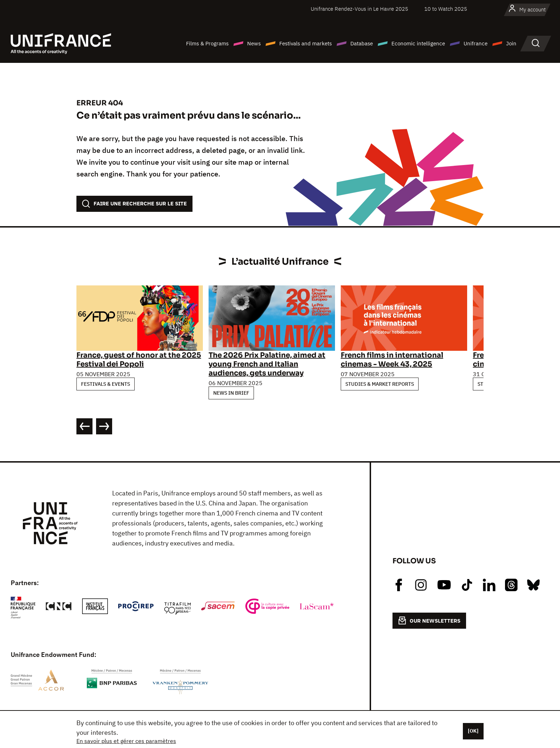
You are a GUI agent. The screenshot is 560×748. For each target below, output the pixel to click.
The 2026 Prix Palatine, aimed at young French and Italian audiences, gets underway (267, 364)
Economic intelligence (418, 43)
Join (511, 43)
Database (362, 43)
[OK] (473, 731)
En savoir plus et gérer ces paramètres (126, 741)
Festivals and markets (306, 43)
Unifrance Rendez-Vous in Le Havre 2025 (359, 9)
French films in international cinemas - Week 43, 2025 (392, 360)
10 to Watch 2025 (446, 9)
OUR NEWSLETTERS (429, 620)
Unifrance (476, 43)
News (254, 43)
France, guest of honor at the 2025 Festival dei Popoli (139, 360)
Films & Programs (207, 43)
